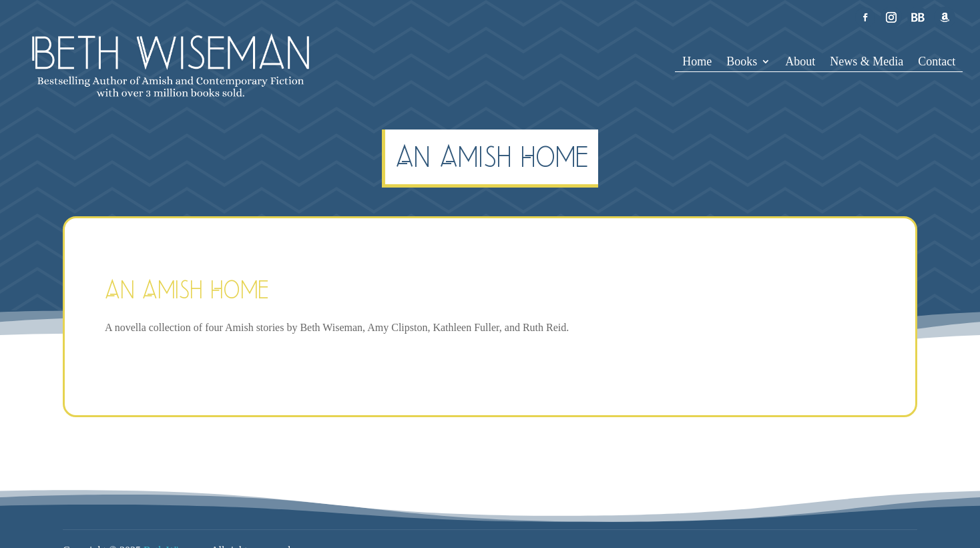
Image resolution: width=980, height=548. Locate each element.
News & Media (867, 62)
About (800, 62)
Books (742, 62)
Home (697, 62)
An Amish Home (187, 289)
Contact (937, 62)
